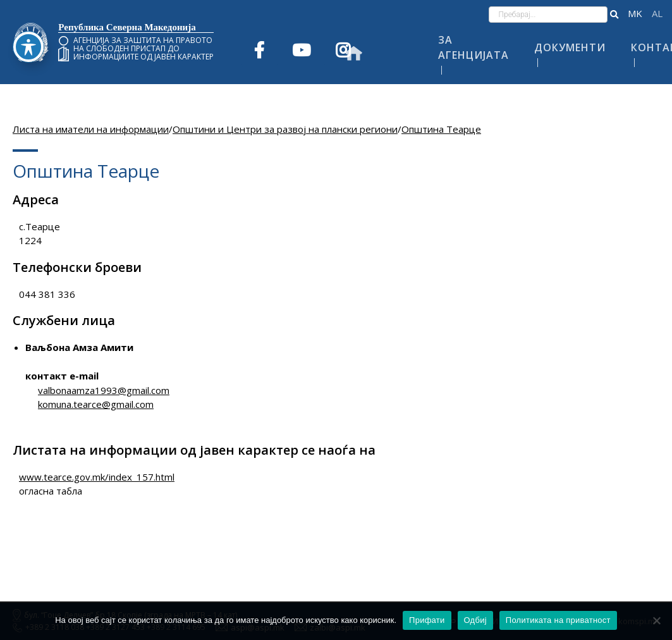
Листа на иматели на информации (91, 129)
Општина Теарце (441, 129)
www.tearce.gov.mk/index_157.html (97, 477)
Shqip (657, 14)
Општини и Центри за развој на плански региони (285, 129)
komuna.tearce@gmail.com (96, 404)
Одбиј (475, 620)
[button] (614, 15)
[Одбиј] (656, 620)
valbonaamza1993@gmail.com (104, 390)
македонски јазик (635, 14)
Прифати (427, 620)
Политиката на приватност (558, 620)
